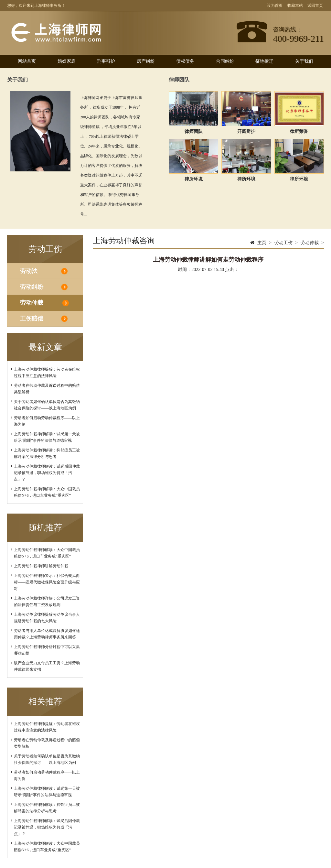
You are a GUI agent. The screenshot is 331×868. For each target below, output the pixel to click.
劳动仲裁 (32, 303)
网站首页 (27, 61)
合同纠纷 (225, 61)
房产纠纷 (146, 61)
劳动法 (29, 271)
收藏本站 (295, 5)
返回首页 (315, 5)
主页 (262, 243)
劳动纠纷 (32, 287)
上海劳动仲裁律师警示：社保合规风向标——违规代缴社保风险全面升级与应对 (47, 582)
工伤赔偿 (32, 319)
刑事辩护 (106, 61)
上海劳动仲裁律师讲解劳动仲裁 (41, 566)
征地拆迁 (264, 61)
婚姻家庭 (67, 61)
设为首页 (275, 5)
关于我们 (304, 61)
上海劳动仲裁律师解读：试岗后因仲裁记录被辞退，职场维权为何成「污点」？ (47, 473)
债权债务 (185, 61)
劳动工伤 (283, 243)
